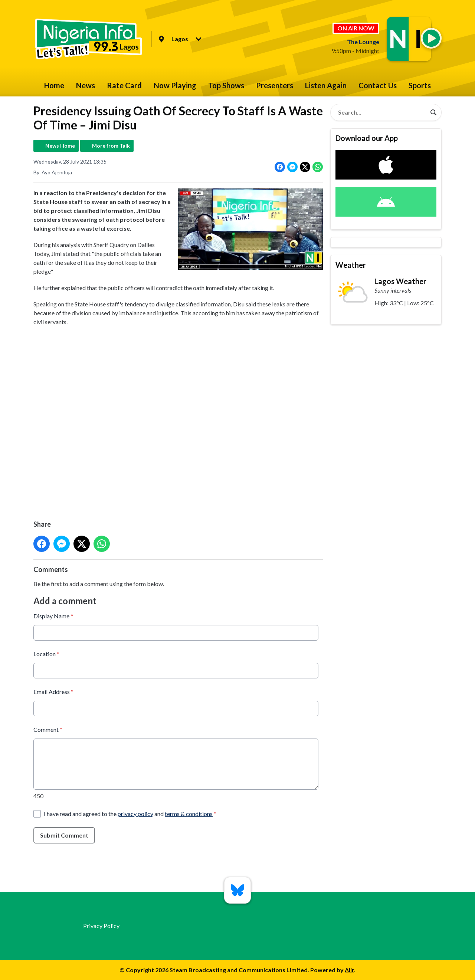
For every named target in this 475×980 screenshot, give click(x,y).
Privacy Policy (101, 926)
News (86, 85)
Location (46, 654)
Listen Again (326, 85)
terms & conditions (189, 814)
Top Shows (226, 85)
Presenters (275, 85)
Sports (420, 85)
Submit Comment (64, 835)
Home (54, 85)
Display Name (53, 616)
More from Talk (111, 146)
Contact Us (378, 85)
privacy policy (135, 814)
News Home (60, 146)
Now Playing (175, 85)
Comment (48, 729)
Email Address (53, 692)
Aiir (349, 970)
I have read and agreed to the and (130, 814)
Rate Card (124, 85)
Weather (351, 265)
